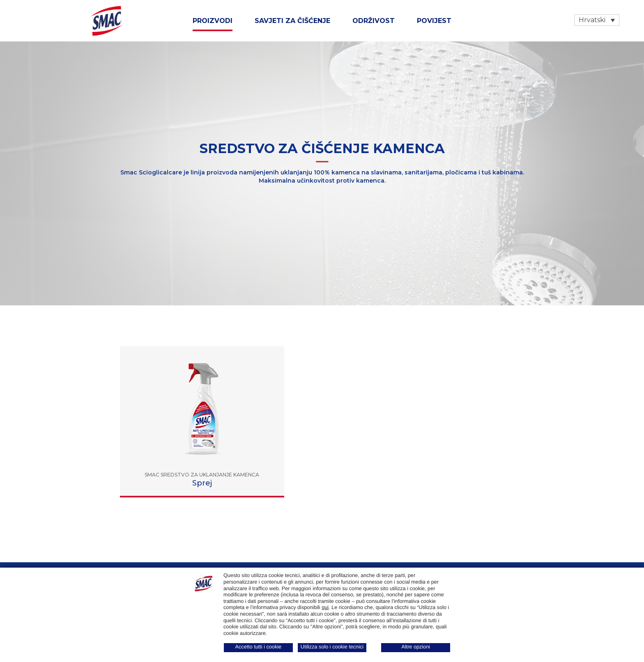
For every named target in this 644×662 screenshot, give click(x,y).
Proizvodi (213, 21)
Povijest (434, 21)
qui (325, 607)
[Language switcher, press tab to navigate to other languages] (597, 20)
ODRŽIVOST (374, 21)
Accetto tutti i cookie (259, 647)
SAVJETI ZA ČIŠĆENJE (292, 21)
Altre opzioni (416, 647)
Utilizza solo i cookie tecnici (332, 647)
